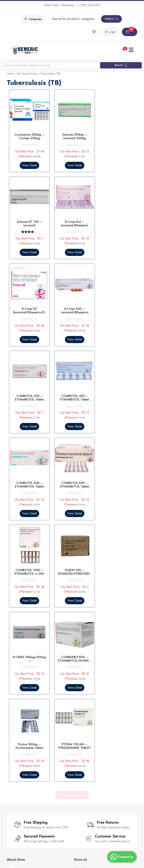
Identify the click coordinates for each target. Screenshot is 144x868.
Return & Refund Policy (89, 765)
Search (111, 19)
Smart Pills (13, 772)
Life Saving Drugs (27, 74)
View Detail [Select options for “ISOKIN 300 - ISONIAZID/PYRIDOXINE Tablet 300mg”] (115, 420)
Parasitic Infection (18, 765)
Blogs (78, 711)
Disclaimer (81, 779)
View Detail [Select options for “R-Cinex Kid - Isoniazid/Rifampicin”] (28, 249)
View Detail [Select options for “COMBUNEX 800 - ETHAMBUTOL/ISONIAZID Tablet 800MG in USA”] (72, 505)
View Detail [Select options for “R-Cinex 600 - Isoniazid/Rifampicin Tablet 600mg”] (115, 249)
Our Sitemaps (83, 705)
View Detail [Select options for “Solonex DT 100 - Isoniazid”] (115, 164)
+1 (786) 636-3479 (88, 5)
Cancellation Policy (86, 772)
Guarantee (81, 698)
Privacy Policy (83, 752)
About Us (80, 684)
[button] (130, 32)
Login (110, 32)
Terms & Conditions (87, 758)
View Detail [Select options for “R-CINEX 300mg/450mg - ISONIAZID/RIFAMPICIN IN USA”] (28, 505)
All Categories (16, 779)
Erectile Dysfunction (19, 752)
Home (10, 74)
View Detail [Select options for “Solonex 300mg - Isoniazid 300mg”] (72, 164)
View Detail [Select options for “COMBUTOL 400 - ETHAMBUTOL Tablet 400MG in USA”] (72, 334)
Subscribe (57, 820)
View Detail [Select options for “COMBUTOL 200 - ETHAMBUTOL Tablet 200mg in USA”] (28, 334)
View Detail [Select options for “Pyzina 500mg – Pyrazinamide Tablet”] (115, 505)
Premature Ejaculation (20, 758)
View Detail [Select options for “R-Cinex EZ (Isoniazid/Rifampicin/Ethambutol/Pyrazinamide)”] (72, 249)
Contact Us (81, 691)
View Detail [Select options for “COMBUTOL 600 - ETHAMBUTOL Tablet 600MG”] (115, 334)
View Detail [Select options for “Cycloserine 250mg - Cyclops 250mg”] (28, 164)
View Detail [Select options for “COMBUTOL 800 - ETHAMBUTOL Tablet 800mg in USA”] (28, 420)
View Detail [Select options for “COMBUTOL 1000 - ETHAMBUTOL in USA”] (72, 420)
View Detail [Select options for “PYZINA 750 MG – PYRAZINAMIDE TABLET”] (28, 590)
